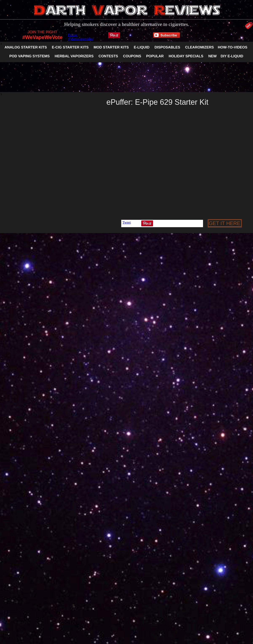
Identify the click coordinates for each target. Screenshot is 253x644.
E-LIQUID (142, 47)
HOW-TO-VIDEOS (233, 47)
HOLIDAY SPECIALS (186, 56)
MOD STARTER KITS (111, 47)
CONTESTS (108, 56)
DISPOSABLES (167, 47)
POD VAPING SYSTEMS (29, 56)
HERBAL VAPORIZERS (72, 56)
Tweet (127, 222)
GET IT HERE (225, 223)
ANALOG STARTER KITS (26, 47)
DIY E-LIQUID (232, 56)
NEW (213, 56)
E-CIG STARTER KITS (70, 47)
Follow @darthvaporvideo (81, 37)
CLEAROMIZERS (199, 47)
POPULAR (155, 56)
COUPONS (132, 56)
